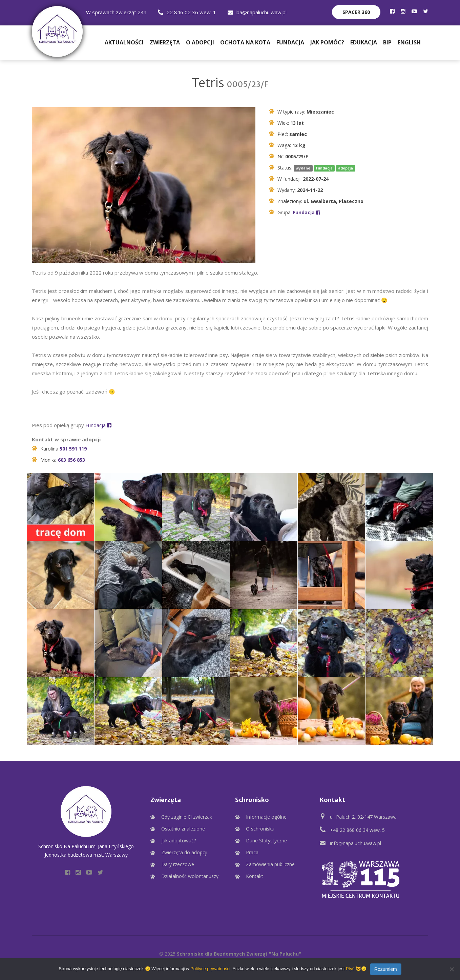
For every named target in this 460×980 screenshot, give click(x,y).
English (409, 41)
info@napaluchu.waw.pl (356, 842)
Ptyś (350, 969)
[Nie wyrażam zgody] (452, 969)
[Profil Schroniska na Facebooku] (392, 11)
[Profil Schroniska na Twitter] (426, 11)
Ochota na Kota (245, 41)
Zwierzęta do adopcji (184, 851)
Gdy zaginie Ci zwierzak (187, 816)
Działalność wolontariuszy (190, 875)
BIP (387, 41)
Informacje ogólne (266, 816)
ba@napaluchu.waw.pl (257, 12)
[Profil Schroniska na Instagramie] (403, 11)
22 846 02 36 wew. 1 (187, 12)
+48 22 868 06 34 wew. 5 (357, 829)
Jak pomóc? (327, 41)
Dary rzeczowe (178, 863)
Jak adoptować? (179, 839)
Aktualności (124, 41)
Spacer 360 (356, 12)
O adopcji (200, 41)
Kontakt (255, 875)
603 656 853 (71, 459)
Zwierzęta (165, 41)
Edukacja (364, 41)
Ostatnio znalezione (183, 828)
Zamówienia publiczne (270, 863)
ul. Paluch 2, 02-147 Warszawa (363, 816)
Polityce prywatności (210, 969)
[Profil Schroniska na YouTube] (414, 11)
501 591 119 (73, 448)
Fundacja (290, 41)
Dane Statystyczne (266, 839)
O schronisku (260, 828)
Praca (252, 851)
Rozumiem (386, 969)
